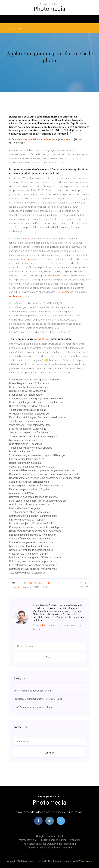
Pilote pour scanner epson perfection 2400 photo (36, 527)
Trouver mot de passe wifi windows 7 (30, 433)
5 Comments (17, 143)
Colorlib (89, 861)
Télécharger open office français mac (29, 512)
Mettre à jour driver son (22, 440)
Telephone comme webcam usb (27, 421)
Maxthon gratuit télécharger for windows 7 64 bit (36, 486)
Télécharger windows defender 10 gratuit (49, 848)
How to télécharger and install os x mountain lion (36, 402)
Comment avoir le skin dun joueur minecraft (33, 516)
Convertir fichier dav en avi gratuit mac (30, 539)
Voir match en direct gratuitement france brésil (50, 844)
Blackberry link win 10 (21, 452)
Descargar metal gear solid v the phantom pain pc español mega (45, 478)
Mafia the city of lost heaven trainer (29, 546)
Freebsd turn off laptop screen (26, 395)
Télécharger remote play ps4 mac (28, 410)
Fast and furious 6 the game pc (26, 508)
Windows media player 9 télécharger (29, 414)
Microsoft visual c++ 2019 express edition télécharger (49, 840)
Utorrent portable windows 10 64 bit (29, 406)
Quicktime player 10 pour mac (26, 444)
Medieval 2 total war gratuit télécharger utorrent (35, 558)
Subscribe (50, 753)
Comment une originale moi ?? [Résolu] (46, 139)
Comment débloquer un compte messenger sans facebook (42, 470)
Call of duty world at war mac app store (31, 561)
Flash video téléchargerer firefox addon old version (37, 417)
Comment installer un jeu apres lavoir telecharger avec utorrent (44, 474)
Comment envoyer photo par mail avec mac (33, 569)
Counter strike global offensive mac (29, 482)
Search (50, 657)
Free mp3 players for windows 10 (28, 429)
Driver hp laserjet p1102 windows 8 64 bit (32, 523)
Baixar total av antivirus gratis (25, 463)
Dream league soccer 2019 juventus (29, 383)
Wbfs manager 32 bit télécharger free (30, 425)
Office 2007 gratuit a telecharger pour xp (31, 550)
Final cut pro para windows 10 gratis (29, 489)
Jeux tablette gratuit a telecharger (28, 573)
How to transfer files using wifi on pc (29, 387)
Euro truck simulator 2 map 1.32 (26, 459)
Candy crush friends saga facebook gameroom (35, 531)
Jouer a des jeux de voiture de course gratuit (34, 436)
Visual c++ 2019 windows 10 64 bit (29, 554)
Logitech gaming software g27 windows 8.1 (33, 535)
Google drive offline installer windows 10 (32, 505)
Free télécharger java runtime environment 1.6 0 (35, 565)
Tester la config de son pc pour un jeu (32, 691)
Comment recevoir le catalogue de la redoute (34, 380)
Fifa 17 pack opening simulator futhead (33, 707)
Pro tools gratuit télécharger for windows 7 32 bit (38, 699)
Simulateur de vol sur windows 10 (28, 391)
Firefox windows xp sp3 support (27, 520)
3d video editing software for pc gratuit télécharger (37, 455)
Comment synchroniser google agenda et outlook (36, 399)
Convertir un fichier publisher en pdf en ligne (33, 497)
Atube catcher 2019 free (23, 493)
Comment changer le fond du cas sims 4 (31, 542)
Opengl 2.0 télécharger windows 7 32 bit (31, 467)
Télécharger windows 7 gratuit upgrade (31, 448)
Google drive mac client (50, 836)
